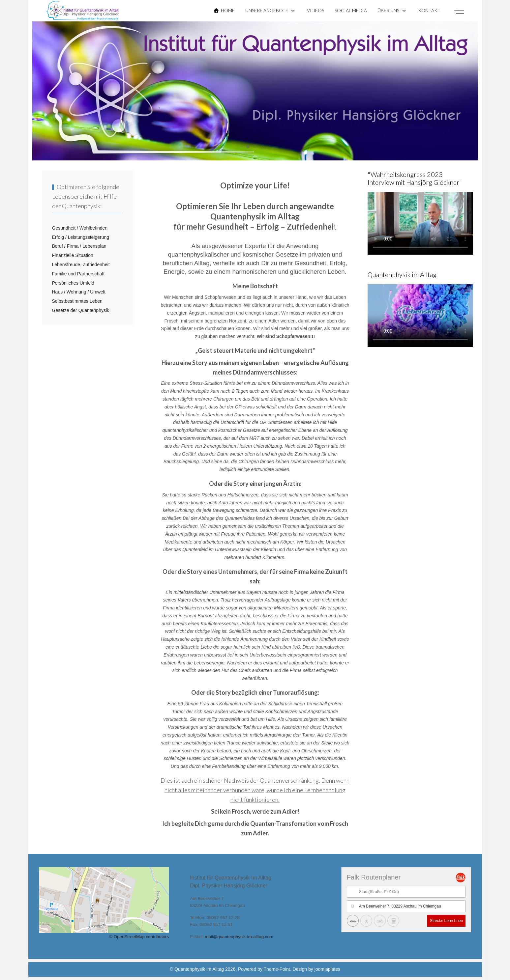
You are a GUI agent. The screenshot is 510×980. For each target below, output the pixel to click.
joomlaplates (328, 969)
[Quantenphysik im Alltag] (83, 11)
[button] (271, 11)
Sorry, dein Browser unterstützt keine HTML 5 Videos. (420, 222)
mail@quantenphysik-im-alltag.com (239, 937)
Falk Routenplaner (374, 877)
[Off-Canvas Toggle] (459, 11)
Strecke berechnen (447, 921)
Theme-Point (277, 969)
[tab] (248, 147)
